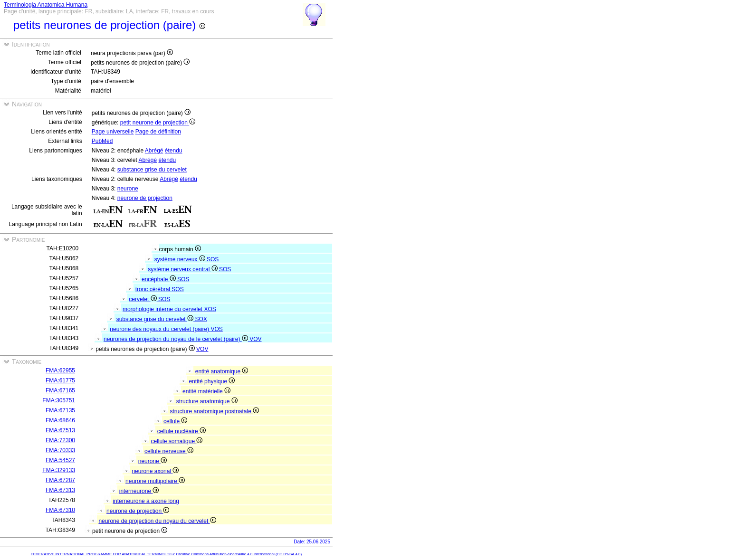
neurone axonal (155, 471)
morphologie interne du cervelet (163, 309)
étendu (174, 151)
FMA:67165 (60, 390)
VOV (255, 339)
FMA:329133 (59, 470)
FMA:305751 (59, 400)
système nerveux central (183, 269)
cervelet (143, 299)
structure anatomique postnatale (214, 411)
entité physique (212, 381)
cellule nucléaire (181, 431)
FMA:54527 (60, 460)
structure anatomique (207, 401)
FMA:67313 (60, 490)
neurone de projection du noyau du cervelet (157, 521)
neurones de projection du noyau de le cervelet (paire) (177, 339)
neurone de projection (145, 198)
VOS (216, 329)
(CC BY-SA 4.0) (289, 554)
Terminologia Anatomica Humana (46, 5)
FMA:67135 (60, 410)
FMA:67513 (60, 430)
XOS (210, 309)
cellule (175, 421)
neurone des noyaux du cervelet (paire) (160, 329)
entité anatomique (222, 371)
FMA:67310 (60, 510)
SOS (213, 259)
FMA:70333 (60, 450)
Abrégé (154, 151)
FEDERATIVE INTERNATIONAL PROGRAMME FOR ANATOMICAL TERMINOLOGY (103, 554)
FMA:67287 (60, 480)
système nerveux (181, 259)
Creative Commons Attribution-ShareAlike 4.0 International (225, 554)
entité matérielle (206, 391)
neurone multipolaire (155, 481)
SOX (201, 319)
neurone (128, 189)
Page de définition (158, 132)
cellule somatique (177, 441)
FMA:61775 (60, 380)
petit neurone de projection (158, 123)
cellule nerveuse (169, 451)
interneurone (139, 491)
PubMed (102, 141)
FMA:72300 (60, 440)
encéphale (159, 279)
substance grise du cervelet (152, 170)
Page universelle (113, 132)
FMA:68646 (60, 420)
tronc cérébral (154, 289)
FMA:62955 (60, 370)
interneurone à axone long (146, 501)
